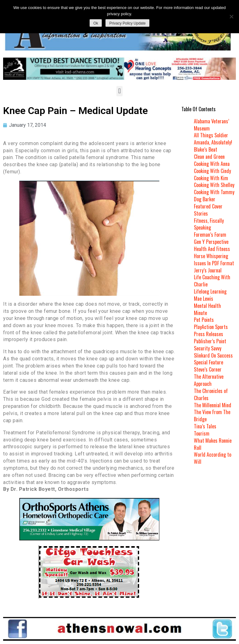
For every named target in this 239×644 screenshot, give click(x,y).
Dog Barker (205, 199)
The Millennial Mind (213, 405)
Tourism (202, 433)
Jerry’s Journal (208, 270)
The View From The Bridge (212, 416)
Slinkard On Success (213, 355)
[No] (231, 16)
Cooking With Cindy (212, 171)
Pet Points (204, 320)
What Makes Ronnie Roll (213, 444)
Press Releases (209, 334)
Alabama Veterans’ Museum (211, 125)
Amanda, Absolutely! (213, 142)
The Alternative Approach (209, 380)
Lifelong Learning (210, 291)
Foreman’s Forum (210, 235)
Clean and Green (209, 157)
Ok (96, 23)
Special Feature (209, 362)
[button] (119, 91)
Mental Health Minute (207, 309)
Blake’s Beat (206, 149)
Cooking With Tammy (214, 192)
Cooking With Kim (211, 178)
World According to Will (213, 458)
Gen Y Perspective (211, 242)
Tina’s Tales (205, 426)
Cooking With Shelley (214, 185)
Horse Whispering (211, 256)
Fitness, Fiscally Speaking (209, 224)
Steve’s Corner (208, 369)
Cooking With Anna (212, 164)
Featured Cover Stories (208, 210)
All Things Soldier (211, 135)
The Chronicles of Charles (211, 394)
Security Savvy (208, 348)
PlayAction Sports (211, 327)
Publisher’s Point (210, 341)
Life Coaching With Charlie (212, 281)
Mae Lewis (204, 299)
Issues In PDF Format (214, 263)
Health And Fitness (212, 249)
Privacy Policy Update (127, 23)
